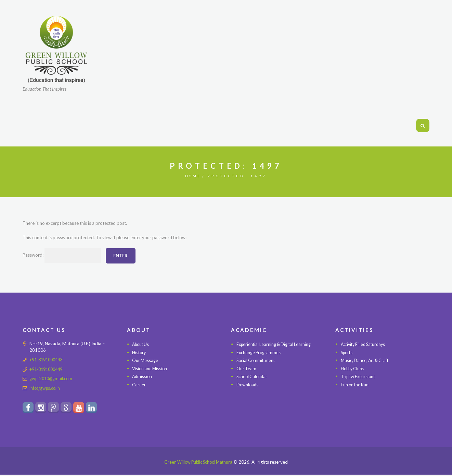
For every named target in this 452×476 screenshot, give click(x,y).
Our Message (145, 360)
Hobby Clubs (354, 369)
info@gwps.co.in (46, 388)
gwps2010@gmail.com (52, 378)
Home (193, 176)
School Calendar (253, 376)
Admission (143, 376)
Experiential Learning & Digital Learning (275, 344)
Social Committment (257, 360)
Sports (347, 352)
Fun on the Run (356, 385)
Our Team (247, 369)
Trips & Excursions (359, 376)
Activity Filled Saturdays (365, 344)
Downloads (248, 385)
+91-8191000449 (48, 369)
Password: (64, 256)
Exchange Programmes (259, 352)
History (139, 352)
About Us (141, 344)
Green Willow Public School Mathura (198, 463)
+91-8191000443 (48, 360)
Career (139, 385)
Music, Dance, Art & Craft (366, 360)
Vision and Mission (151, 369)
